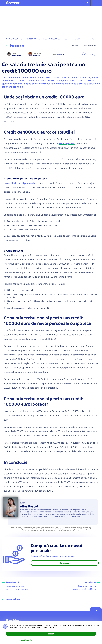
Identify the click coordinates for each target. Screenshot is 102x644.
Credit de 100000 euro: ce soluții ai (58, 39)
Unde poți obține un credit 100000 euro (23, 39)
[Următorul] (93, 582)
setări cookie (26, 640)
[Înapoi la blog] (15, 46)
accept (51, 634)
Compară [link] (65, 563)
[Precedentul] (10, 582)
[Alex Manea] (30, 54)
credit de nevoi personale (21, 183)
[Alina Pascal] (9, 54)
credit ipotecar (67, 144)
